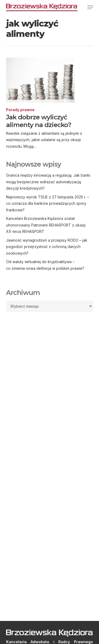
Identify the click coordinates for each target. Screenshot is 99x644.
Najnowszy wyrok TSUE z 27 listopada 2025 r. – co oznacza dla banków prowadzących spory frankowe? (48, 203)
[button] (90, 7)
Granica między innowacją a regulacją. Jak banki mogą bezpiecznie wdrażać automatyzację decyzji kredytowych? (48, 182)
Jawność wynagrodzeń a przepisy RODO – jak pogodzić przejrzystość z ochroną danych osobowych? (47, 247)
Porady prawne (20, 110)
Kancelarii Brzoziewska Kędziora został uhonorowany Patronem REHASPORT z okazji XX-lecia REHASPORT (46, 225)
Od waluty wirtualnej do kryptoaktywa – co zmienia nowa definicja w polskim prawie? (45, 265)
